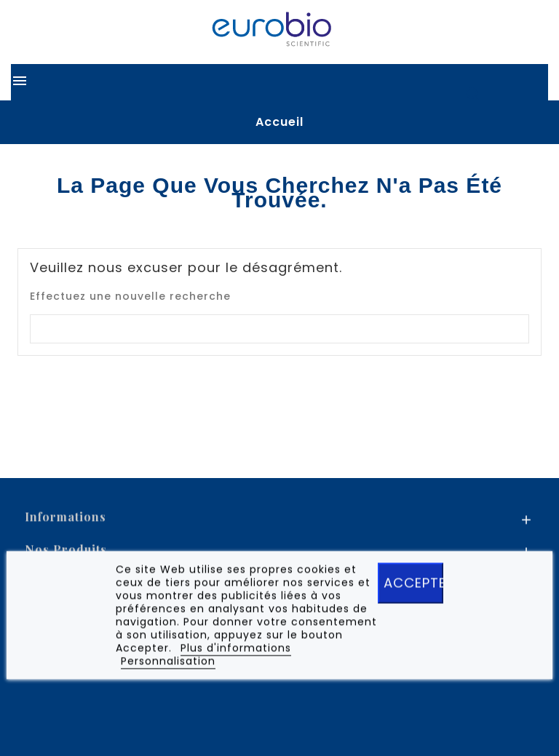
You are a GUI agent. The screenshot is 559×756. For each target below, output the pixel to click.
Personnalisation (168, 664)
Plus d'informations (236, 651)
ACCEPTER (413, 586)
